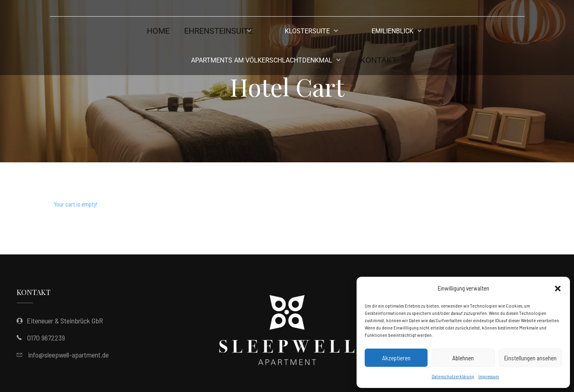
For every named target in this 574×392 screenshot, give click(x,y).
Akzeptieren (396, 358)
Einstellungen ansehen (530, 358)
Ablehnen (463, 358)
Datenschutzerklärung (453, 376)
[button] (558, 289)
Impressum (489, 376)
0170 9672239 (46, 338)
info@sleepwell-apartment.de (68, 355)
